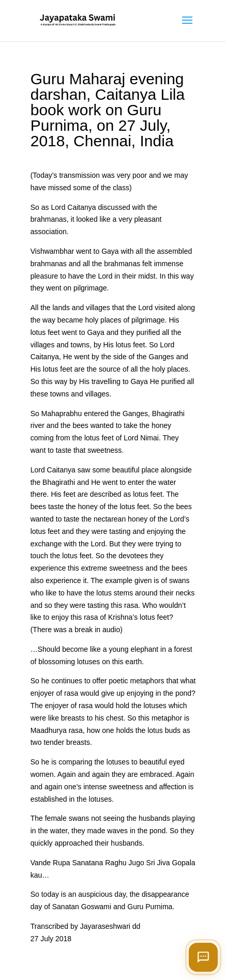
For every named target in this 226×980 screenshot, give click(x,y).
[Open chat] (203, 957)
